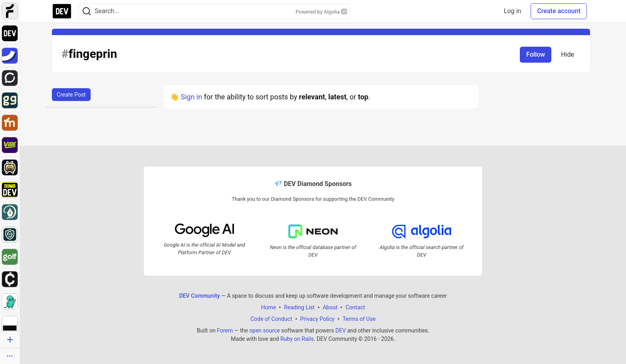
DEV (341, 330)
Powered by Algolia (321, 12)
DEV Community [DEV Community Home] (200, 296)
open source (264, 330)
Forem (225, 330)
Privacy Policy (317, 319)
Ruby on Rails (297, 339)
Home (269, 307)
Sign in (191, 97)
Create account (559, 11)
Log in (512, 11)
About (330, 307)
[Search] (87, 11)
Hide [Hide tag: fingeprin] (568, 54)
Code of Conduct (271, 319)
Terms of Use (359, 319)
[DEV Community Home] (62, 11)
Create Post (71, 95)
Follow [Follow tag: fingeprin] (536, 54)
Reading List (299, 307)
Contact (355, 307)
